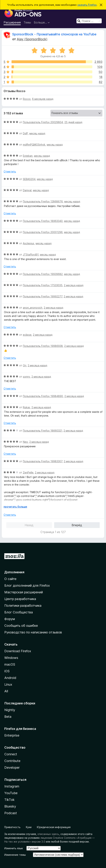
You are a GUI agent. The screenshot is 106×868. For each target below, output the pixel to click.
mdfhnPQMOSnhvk (34, 145)
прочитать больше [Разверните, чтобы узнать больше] (15, 507)
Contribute (12, 761)
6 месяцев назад (43, 99)
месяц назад (37, 133)
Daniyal (27, 190)
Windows (11, 658)
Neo (25, 442)
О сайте (10, 579)
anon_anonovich (33, 308)
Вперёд (77, 525)
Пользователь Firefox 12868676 (43, 201)
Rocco (27, 99)
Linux (8, 684)
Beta (8, 717)
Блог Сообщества (19, 612)
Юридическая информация (54, 827)
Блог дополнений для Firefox (27, 585)
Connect (11, 754)
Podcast (11, 813)
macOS (10, 664)
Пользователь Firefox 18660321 (42, 431)
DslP (25, 133)
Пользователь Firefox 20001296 (43, 232)
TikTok (9, 800)
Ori (25, 365)
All (6, 691)
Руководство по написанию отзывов (33, 632)
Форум (10, 619)
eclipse (27, 335)
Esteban (28, 156)
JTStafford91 (31, 255)
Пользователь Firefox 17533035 (43, 285)
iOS (7, 671)
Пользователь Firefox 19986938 (43, 346)
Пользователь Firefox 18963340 (43, 221)
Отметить (10, 171)
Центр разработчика (20, 599)
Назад (29, 525)
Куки (29, 827)
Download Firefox (18, 651)
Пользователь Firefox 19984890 (43, 396)
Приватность (12, 827)
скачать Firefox (87, 5)
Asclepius (29, 243)
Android (10, 678)
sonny (26, 377)
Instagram (12, 786)
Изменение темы (15, 855)
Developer (12, 768)
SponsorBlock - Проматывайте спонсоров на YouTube (54, 34)
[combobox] (89, 21)
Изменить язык (14, 848)
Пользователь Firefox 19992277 (43, 296)
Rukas (26, 407)
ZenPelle (28, 472)
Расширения (12, 22)
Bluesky (10, 806)
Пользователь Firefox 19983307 (43, 461)
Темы (27, 22)
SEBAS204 (29, 179)
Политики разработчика (23, 606)
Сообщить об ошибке (21, 626)
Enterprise (12, 735)
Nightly (10, 710)
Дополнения (14, 572)
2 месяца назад (74, 285)
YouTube (11, 793)
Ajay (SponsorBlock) (32, 39)
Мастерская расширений (24, 592)
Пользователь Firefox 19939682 (43, 274)
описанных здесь (48, 834)
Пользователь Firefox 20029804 (43, 122)
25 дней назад (73, 122)
